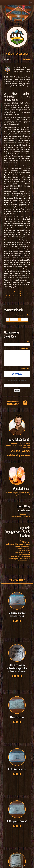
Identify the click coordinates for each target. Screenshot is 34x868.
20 (21, 296)
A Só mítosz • (26, 542)
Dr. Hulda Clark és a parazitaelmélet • (19, 557)
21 (24, 296)
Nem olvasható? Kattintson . (17, 381)
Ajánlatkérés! (21, 489)
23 (10, 298)
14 (24, 293)
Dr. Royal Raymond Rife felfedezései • (19, 559)
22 (6, 298)
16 (6, 296)
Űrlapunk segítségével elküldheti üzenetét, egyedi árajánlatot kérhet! (18, 494)
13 (20, 293)
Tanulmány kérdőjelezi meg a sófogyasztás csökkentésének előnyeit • (18, 545)
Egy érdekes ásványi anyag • (22, 552)
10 (9, 293)
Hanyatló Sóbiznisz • (24, 548)
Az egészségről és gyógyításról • (21, 516)
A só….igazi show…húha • (23, 550)
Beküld (17, 390)
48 (18, 849)
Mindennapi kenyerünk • (23, 561)
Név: (28, 341)
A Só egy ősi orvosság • (23, 540)
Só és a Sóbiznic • (25, 514)
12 (16, 293)
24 (13, 298)
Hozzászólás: (26, 349)
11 (13, 293)
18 (13, 296)
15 (27, 293)
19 (17, 296)
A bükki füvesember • (24, 555)
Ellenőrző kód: (25, 369)
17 (10, 296)
